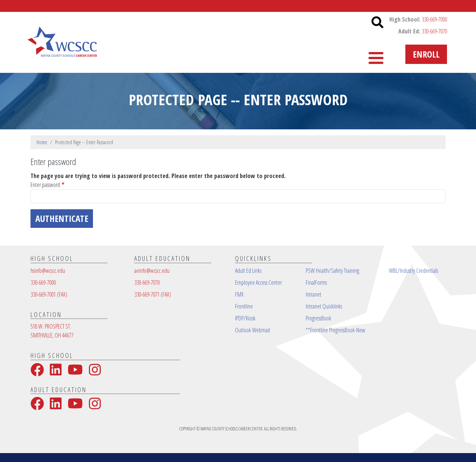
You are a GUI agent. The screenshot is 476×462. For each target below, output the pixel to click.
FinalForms (316, 282)
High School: (418, 19)
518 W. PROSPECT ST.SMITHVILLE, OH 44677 (52, 331)
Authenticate (62, 218)
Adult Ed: (423, 31)
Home (42, 142)
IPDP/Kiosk (245, 318)
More (370, 54)
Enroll (426, 54)
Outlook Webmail (253, 330)
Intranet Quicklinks (324, 306)
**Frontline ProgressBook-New (335, 330)
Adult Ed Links (248, 271)
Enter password (45, 185)
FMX (239, 294)
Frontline (244, 306)
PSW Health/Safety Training (332, 271)
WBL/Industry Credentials (414, 271)
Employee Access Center (258, 282)
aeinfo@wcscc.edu (152, 271)
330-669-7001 (49, 294)
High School (284, 54)
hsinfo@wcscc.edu (48, 271)
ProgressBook (319, 318)
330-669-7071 (153, 294)
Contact (333, 54)
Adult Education (221, 54)
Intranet (313, 294)
